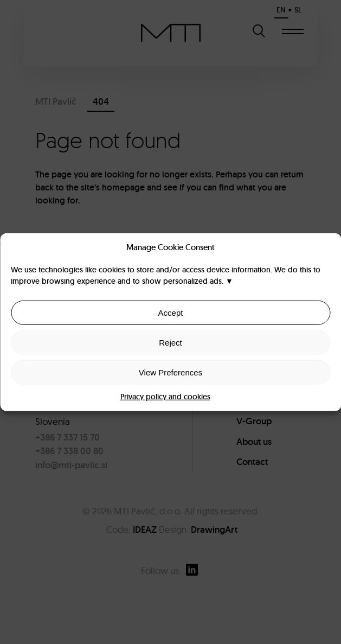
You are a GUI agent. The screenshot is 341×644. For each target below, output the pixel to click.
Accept (171, 312)
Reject (170, 342)
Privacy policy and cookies (165, 397)
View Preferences (170, 372)
